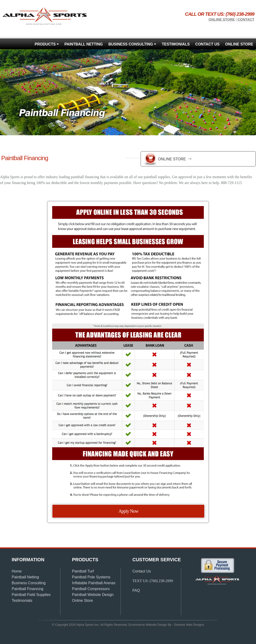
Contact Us (208, 44)
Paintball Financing (27, 589)
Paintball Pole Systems (91, 577)
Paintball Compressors (91, 589)
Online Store (175, 159)
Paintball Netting (84, 44)
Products (47, 44)
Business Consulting (132, 44)
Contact (246, 19)
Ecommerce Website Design (148, 625)
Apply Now (128, 511)
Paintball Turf (83, 571)
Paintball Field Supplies (31, 595)
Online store (222, 19)
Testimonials (176, 44)
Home (17, 571)
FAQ (136, 590)
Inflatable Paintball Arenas (94, 583)
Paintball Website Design (93, 595)
